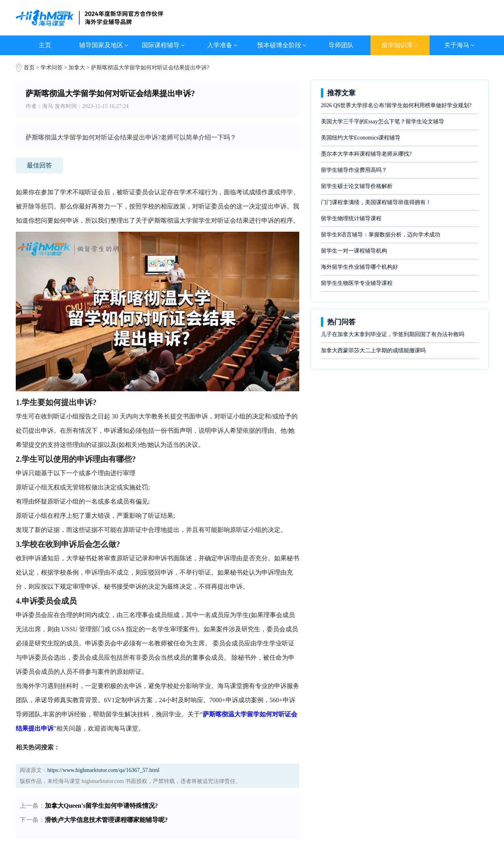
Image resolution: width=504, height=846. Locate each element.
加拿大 (78, 68)
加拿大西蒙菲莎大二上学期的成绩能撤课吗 (373, 350)
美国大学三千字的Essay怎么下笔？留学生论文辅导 (383, 122)
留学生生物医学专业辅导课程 (357, 283)
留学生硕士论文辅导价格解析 (357, 186)
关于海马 (459, 45)
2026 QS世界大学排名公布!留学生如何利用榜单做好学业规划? (396, 105)
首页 (29, 68)
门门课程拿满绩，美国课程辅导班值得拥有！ (376, 202)
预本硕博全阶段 (282, 45)
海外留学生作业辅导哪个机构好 (359, 267)
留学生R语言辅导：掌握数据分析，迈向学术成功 (381, 235)
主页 (45, 45)
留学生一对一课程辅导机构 (354, 251)
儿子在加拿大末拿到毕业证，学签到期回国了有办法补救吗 (393, 334)
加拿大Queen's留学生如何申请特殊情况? (101, 806)
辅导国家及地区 (104, 45)
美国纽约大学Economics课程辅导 (361, 138)
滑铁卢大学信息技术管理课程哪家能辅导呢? (106, 820)
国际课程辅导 (163, 45)
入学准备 (222, 45)
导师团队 (341, 45)
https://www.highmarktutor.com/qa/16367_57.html (103, 770)
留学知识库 (400, 45)
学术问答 (52, 68)
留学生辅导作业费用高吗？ (354, 170)
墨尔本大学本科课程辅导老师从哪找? (366, 154)
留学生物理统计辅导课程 (351, 218)
